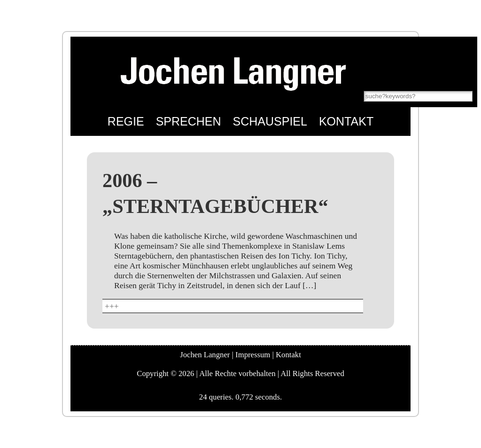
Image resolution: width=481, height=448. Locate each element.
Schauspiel (270, 121)
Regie (126, 121)
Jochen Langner (205, 355)
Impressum (253, 355)
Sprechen (189, 121)
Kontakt (346, 121)
